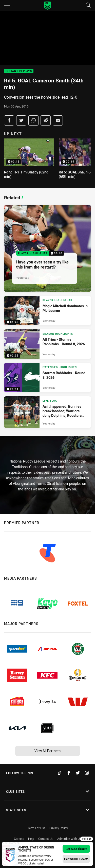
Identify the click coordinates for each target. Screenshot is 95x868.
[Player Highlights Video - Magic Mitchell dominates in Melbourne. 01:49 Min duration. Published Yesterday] (48, 311)
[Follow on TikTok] (60, 773)
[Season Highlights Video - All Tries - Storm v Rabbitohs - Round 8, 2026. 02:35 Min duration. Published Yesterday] (48, 344)
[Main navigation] (7, 6)
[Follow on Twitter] (78, 773)
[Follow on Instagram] (87, 773)
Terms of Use (36, 828)
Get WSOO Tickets (76, 859)
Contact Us (46, 839)
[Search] (88, 5)
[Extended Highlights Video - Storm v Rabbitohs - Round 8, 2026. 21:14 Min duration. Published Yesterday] (48, 378)
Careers (19, 839)
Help (31, 839)
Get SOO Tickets (76, 849)
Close (87, 839)
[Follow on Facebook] (69, 773)
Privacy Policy (59, 828)
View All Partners (48, 751)
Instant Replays (19, 71)
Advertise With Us (69, 839)
